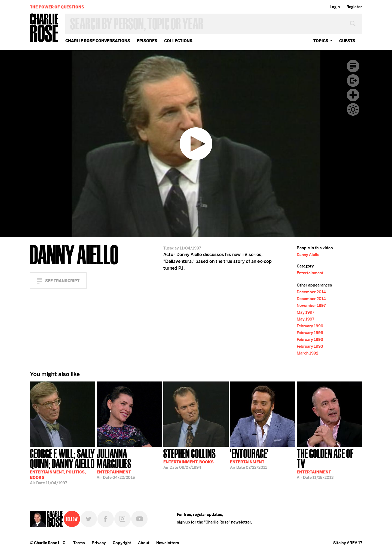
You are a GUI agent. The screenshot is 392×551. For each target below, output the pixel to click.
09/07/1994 (190, 458)
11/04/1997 (63, 466)
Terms (79, 543)
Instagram (122, 519)
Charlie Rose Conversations (98, 41)
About (144, 543)
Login (335, 7)
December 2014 (311, 292)
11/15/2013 (329, 464)
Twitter (89, 519)
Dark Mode (353, 109)
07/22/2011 (249, 458)
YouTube (139, 519)
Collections (178, 41)
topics (321, 41)
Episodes (147, 41)
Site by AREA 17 (348, 543)
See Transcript (62, 281)
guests (347, 41)
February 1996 (310, 326)
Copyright (122, 543)
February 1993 (310, 340)
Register (354, 7)
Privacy (99, 543)
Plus (353, 95)
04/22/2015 (129, 464)
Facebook (106, 519)
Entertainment (310, 273)
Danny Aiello (308, 255)
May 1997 (305, 312)
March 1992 (307, 353)
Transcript (353, 66)
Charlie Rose (44, 28)
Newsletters (168, 543)
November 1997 (311, 306)
